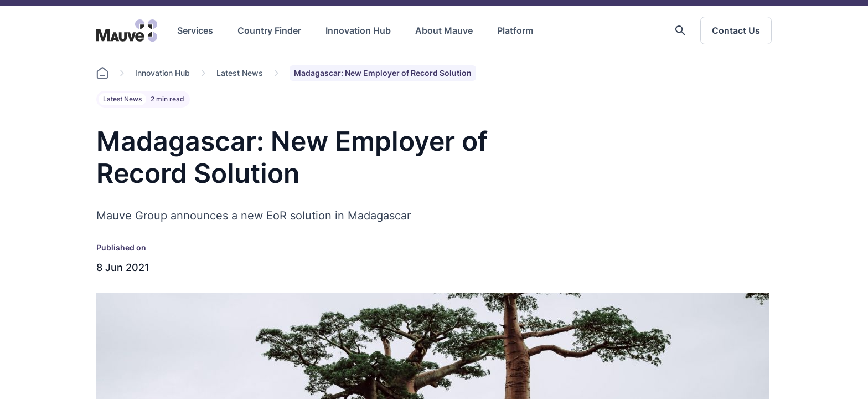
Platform (515, 30)
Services (195, 30)
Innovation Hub (358, 30)
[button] (680, 30)
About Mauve (444, 30)
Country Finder (269, 30)
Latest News (240, 73)
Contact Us (736, 30)
